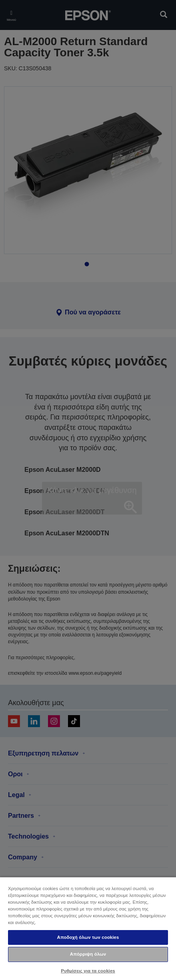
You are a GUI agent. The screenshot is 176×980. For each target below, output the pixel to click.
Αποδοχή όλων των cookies (88, 937)
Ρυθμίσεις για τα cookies (88, 971)
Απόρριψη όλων (88, 954)
